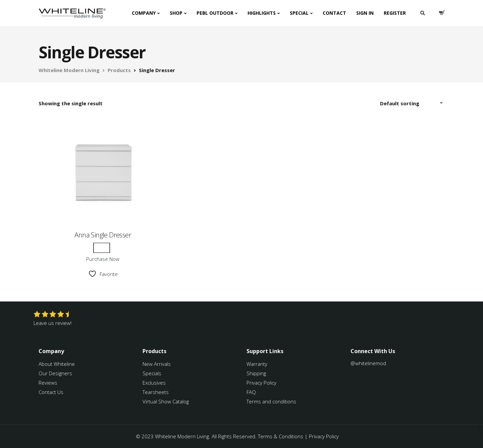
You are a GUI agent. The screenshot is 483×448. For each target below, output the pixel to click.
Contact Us (51, 392)
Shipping (256, 373)
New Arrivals (157, 364)
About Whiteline (57, 364)
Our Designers (55, 373)
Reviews (48, 383)
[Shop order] (412, 103)
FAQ (251, 392)
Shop (176, 13)
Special (299, 13)
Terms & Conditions (281, 436)
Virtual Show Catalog (166, 401)
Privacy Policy (261, 383)
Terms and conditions (271, 401)
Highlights (262, 13)
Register (395, 13)
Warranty (258, 364)
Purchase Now (103, 259)
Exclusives (154, 383)
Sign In (365, 13)
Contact (334, 13)
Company (144, 13)
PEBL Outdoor (215, 13)
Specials (152, 373)
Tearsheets (156, 392)
